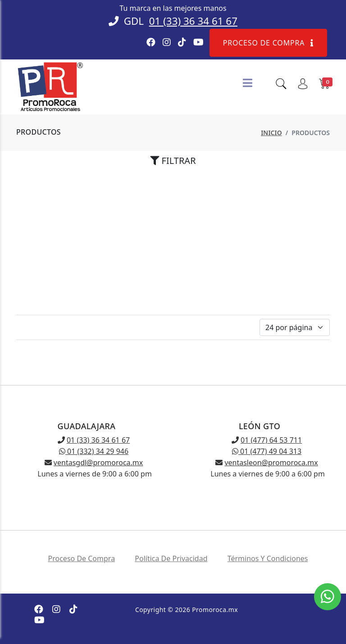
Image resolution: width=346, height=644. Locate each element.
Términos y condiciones (268, 558)
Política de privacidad (171, 558)
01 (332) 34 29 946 (94, 451)
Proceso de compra (268, 43)
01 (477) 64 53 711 (271, 440)
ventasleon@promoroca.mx (271, 463)
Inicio (271, 133)
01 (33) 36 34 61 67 (193, 21)
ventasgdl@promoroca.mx (98, 463)
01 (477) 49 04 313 (267, 451)
